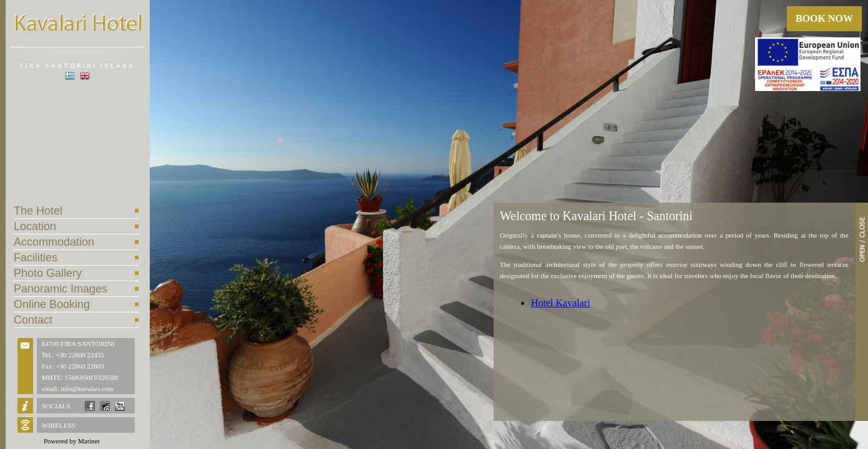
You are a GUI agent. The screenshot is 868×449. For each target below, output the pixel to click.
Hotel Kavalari (561, 303)
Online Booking (52, 304)
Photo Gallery (48, 273)
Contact (33, 320)
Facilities (36, 258)
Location (35, 226)
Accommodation (54, 242)
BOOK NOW (824, 18)
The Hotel (38, 211)
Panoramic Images (61, 289)
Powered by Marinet (72, 441)
